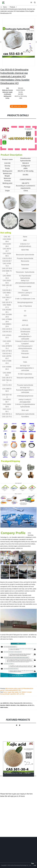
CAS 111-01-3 (27, 703)
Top (32, 863)
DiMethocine (24, 705)
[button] (31, 3)
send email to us (18, 106)
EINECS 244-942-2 (11, 705)
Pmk (18, 705)
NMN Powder (4, 707)
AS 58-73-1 (31, 705)
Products (12, 7)
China (11, 703)
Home (5, 7)
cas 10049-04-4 (5, 703)
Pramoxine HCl (18, 703)
